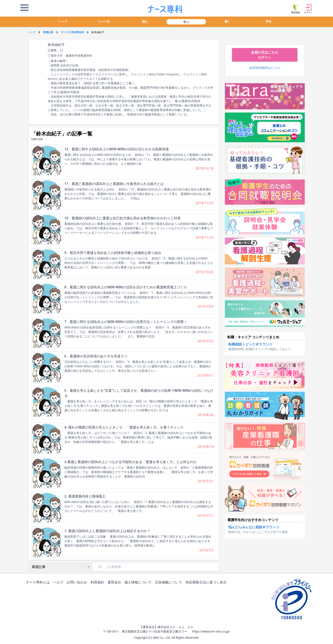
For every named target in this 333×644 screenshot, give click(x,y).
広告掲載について (169, 583)
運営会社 (115, 583)
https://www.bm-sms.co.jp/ (211, 631)
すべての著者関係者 (72, 32)
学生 (269, 21)
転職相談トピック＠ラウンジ (250, 344)
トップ (63, 21)
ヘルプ (59, 583)
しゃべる (104, 21)
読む (145, 21)
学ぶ (186, 22)
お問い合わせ (78, 583)
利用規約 (98, 583)
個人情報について (139, 583)
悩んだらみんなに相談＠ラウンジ (254, 527)
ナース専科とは (39, 583)
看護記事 (48, 32)
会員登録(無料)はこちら (265, 68)
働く (227, 21)
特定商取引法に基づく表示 (207, 583)
